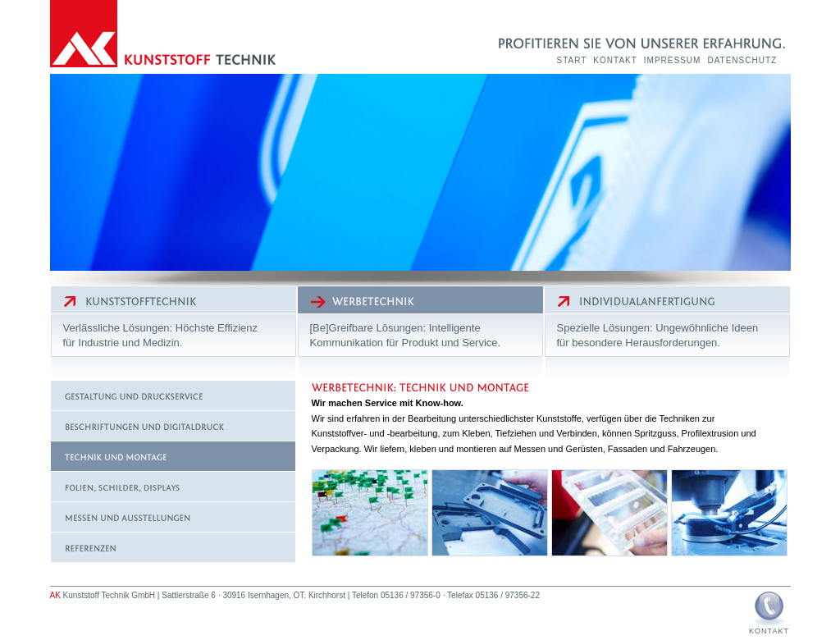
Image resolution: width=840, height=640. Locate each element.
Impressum (673, 60)
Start (572, 60)
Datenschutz (742, 60)
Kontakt (615, 60)
